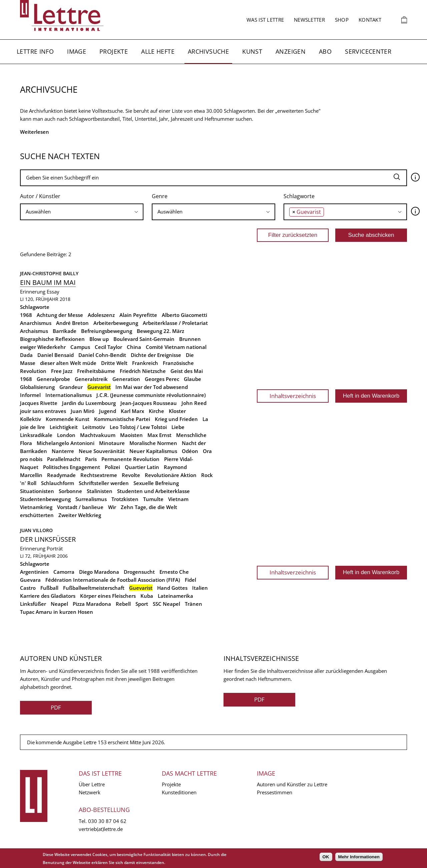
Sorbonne (70, 491)
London (66, 435)
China (134, 347)
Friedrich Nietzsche (143, 371)
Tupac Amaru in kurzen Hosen (57, 612)
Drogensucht (139, 572)
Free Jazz (62, 371)
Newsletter (309, 20)
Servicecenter (368, 51)
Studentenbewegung (45, 499)
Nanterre (63, 451)
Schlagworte (299, 196)
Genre (160, 196)
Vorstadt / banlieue (80, 507)
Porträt (55, 548)
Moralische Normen (153, 443)
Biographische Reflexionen (52, 339)
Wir (112, 507)
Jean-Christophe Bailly (49, 273)
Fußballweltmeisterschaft (94, 588)
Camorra (64, 572)
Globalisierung (37, 387)
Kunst (252, 51)
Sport (142, 604)
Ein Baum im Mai (48, 282)
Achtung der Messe (60, 315)
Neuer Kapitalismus (153, 451)
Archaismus (34, 331)
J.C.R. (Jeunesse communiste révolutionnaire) (151, 395)
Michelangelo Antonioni (66, 443)
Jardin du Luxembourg (89, 403)
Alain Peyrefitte (138, 315)
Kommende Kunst (68, 419)
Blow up (99, 339)
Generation (126, 379)
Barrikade (65, 331)
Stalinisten (100, 491)
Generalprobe (53, 379)
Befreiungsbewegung (107, 331)
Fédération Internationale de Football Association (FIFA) (113, 580)
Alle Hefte (158, 51)
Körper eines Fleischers (108, 596)
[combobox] (82, 212)
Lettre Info (35, 51)
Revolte (131, 475)
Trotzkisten (125, 499)
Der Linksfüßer (48, 539)
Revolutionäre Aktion (171, 475)
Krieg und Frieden (176, 419)
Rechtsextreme (99, 475)
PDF (56, 707)
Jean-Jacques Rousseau (149, 403)
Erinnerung (33, 292)
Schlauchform (58, 483)
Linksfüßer (33, 604)
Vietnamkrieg (36, 507)
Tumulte (153, 499)
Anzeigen (291, 51)
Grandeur (71, 387)
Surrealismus (91, 499)
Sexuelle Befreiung (156, 483)
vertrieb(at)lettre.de (101, 829)
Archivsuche (208, 51)
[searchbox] (82, 212)
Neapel (59, 604)
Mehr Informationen (359, 857)
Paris (91, 459)
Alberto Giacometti (184, 315)
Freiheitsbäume (96, 371)
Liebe (178, 427)
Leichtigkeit (64, 427)
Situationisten (37, 491)
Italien (200, 588)
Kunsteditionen (179, 792)
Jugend (108, 411)
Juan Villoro (36, 530)
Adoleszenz (101, 315)
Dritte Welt (114, 363)
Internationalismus (69, 395)
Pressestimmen (275, 792)
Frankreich (145, 363)
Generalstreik (91, 379)
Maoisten (131, 435)
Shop (342, 20)
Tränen (193, 604)
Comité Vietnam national (176, 347)
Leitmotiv (94, 427)
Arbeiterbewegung (116, 323)
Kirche (156, 411)
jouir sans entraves (43, 411)
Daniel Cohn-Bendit (102, 355)
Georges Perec (162, 379)
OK (326, 857)
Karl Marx (132, 411)
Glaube (192, 379)
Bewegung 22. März (160, 331)
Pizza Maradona (92, 604)
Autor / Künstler (40, 196)
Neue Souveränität (102, 451)
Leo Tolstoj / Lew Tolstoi (138, 427)
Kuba (147, 596)
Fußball (49, 588)
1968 (26, 315)
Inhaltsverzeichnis (293, 396)
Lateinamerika (175, 596)
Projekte (114, 51)
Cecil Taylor (108, 347)
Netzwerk (90, 792)
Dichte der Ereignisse (156, 355)
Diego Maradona (99, 572)
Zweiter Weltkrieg (80, 515)
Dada (26, 355)
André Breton (72, 323)
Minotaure (112, 443)
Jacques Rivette (39, 403)
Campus (80, 347)
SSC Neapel (166, 604)
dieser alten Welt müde (68, 363)
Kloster (177, 411)
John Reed (194, 403)
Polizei (112, 467)
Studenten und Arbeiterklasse (153, 491)
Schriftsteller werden (104, 483)
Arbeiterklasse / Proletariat (175, 323)
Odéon (190, 451)
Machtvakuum (98, 435)
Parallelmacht (64, 459)
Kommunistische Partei (122, 419)
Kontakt (370, 20)
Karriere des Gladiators (48, 596)
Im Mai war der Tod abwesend (152, 387)
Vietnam (178, 499)
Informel (30, 395)
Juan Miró (83, 411)
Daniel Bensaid (56, 355)
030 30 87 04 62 (107, 821)
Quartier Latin (142, 467)
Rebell (123, 604)
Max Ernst (159, 435)
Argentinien (34, 572)
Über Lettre (92, 784)
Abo (325, 51)
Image (77, 51)
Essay (53, 292)
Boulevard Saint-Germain (144, 339)
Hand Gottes (172, 588)
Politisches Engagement (72, 467)
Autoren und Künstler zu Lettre (292, 784)
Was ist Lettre (265, 20)
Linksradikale (36, 435)
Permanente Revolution (130, 459)
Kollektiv (31, 419)
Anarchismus (36, 323)
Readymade (61, 475)
